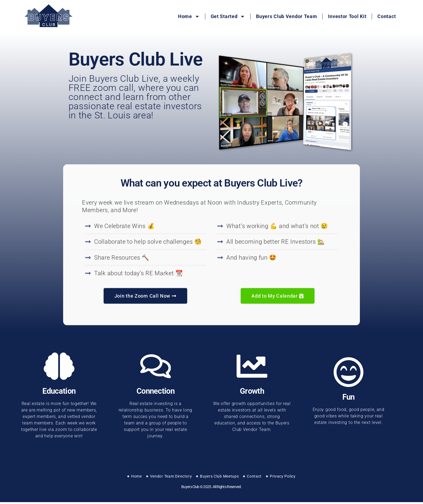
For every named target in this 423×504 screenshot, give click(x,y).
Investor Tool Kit (347, 16)
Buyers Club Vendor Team (286, 16)
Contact (387, 16)
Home (189, 16)
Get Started (228, 16)
